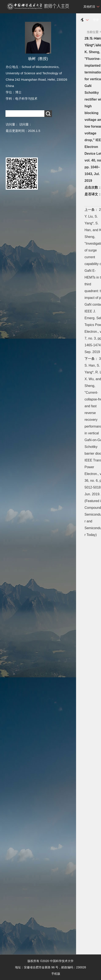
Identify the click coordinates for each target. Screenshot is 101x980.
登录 (96, 20)
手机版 (56, 974)
